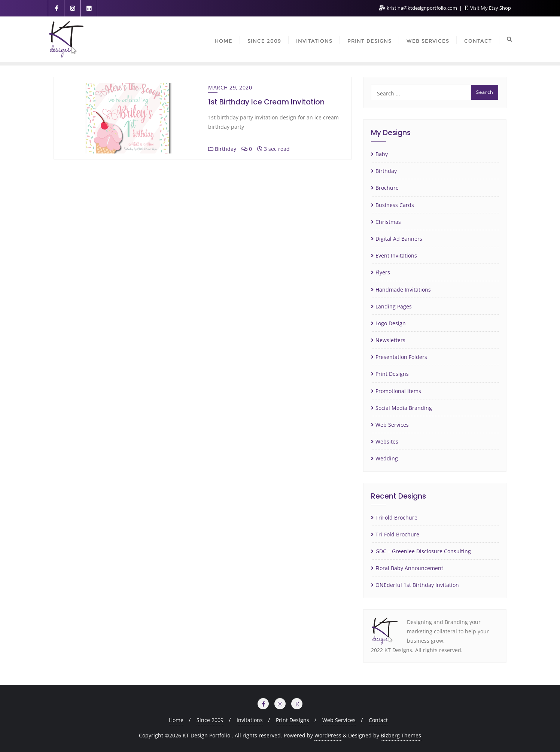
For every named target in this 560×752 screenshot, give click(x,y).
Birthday (222, 149)
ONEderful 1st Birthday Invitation (417, 585)
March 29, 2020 (230, 87)
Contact (378, 720)
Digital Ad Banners (399, 239)
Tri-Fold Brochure (397, 534)
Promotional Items (398, 391)
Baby (382, 154)
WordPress (328, 735)
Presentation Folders (401, 357)
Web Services (392, 425)
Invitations (250, 720)
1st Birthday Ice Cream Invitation (266, 102)
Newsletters (390, 340)
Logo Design (391, 323)
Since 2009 (210, 720)
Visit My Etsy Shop (488, 8)
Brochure (387, 188)
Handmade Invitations (403, 290)
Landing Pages (394, 306)
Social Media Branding (404, 408)
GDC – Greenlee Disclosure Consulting (423, 551)
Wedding (387, 458)
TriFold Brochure (396, 517)
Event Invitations (396, 255)
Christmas (388, 222)
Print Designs (392, 374)
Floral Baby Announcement (409, 568)
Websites (387, 442)
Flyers (383, 272)
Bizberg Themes (401, 735)
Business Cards (395, 205)
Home (176, 720)
